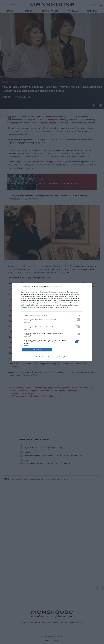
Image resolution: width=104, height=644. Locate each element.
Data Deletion (40, 357)
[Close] (88, 287)
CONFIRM (37, 350)
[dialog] (52, 322)
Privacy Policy (64, 357)
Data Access (52, 357)
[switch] (78, 320)
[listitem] (52, 315)
